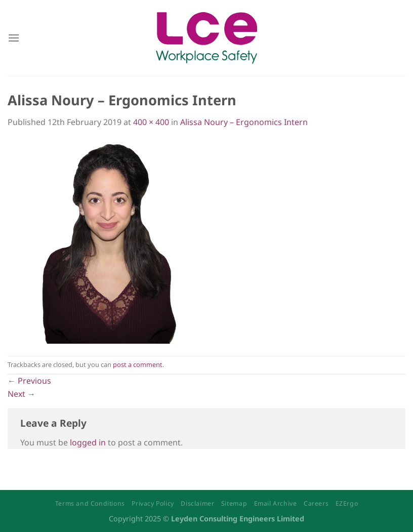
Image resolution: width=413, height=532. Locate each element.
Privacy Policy (153, 503)
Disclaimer (197, 503)
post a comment (138, 364)
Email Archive (276, 503)
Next (22, 394)
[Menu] (14, 38)
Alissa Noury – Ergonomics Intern (244, 122)
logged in (88, 442)
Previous (29, 381)
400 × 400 (151, 122)
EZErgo (347, 503)
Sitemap (234, 503)
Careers (316, 503)
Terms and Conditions (90, 503)
